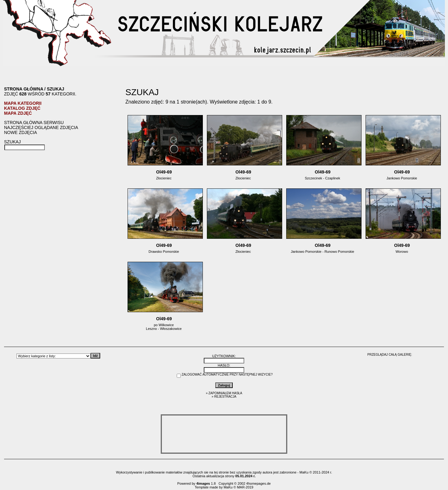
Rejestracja (225, 397)
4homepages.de (258, 483)
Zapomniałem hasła (225, 393)
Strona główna (24, 89)
